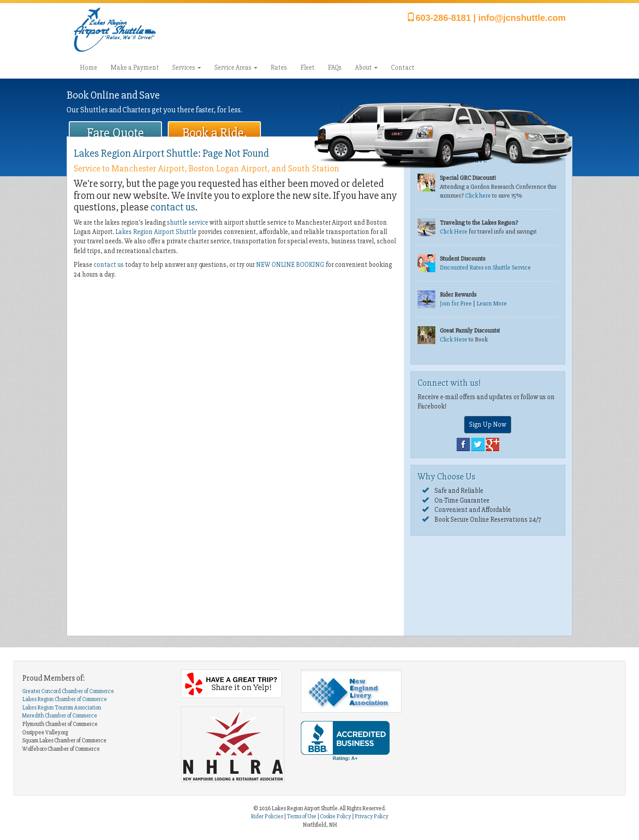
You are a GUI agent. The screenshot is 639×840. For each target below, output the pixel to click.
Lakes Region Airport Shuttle (156, 232)
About (366, 67)
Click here (478, 196)
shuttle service (187, 222)
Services (187, 67)
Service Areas (236, 67)
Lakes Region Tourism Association (62, 708)
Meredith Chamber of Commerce (60, 716)
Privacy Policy (371, 816)
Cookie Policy (335, 816)
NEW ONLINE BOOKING (290, 265)
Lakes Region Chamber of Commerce (65, 699)
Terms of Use (302, 816)
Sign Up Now (488, 424)
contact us (173, 207)
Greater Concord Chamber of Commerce (68, 691)
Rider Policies (267, 816)
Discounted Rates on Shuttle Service (485, 267)
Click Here (454, 232)
